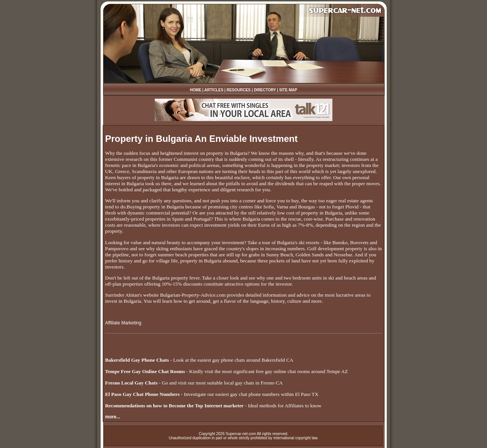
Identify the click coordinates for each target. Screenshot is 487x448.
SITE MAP (288, 90)
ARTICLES (214, 90)
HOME (196, 90)
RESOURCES (238, 90)
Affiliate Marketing (123, 323)
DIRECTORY (265, 90)
